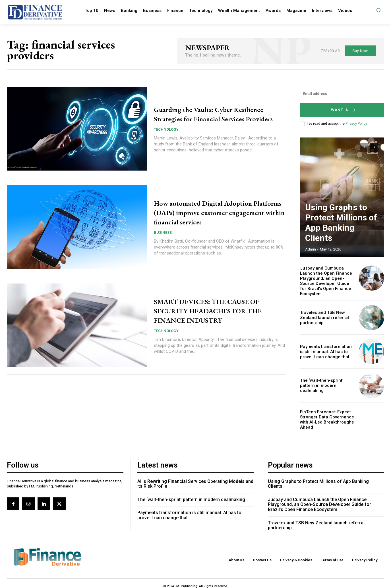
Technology (166, 134)
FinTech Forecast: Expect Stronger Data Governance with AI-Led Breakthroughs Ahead (325, 414)
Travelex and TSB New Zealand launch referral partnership (322, 312)
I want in (342, 110)
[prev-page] (364, 147)
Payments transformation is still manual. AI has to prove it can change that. (327, 346)
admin (311, 249)
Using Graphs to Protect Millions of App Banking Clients (337, 233)
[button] (378, 10)
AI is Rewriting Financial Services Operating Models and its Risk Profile (195, 478)
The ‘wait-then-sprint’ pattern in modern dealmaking (327, 380)
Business (163, 233)
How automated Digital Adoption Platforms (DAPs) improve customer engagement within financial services (218, 212)
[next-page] (374, 147)
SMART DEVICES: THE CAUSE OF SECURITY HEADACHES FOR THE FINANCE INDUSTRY (219, 310)
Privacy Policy (356, 124)
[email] (342, 94)
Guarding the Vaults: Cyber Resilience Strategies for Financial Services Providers (213, 114)
